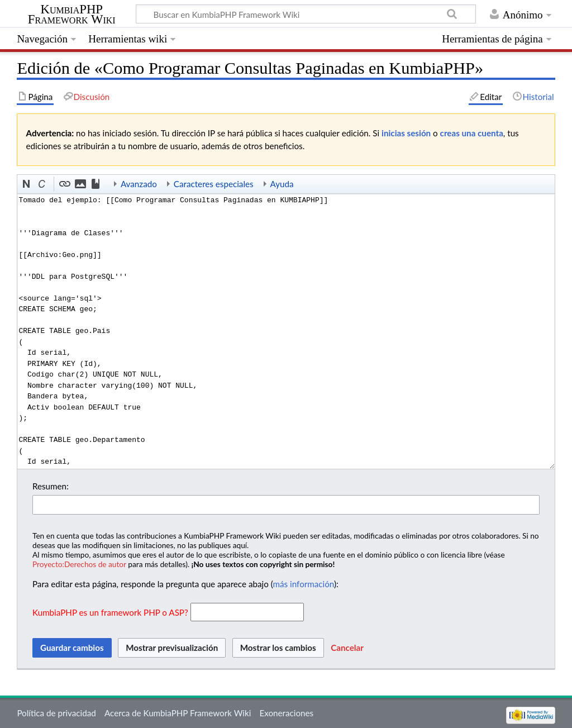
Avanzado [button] (139, 184)
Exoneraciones (287, 713)
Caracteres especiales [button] (214, 184)
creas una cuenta (472, 133)
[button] (27, 184)
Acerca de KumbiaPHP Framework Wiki (178, 713)
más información (304, 584)
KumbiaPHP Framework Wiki (72, 15)
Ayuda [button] (282, 184)
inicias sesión (406, 133)
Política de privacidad (56, 713)
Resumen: (51, 486)
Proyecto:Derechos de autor (79, 564)
